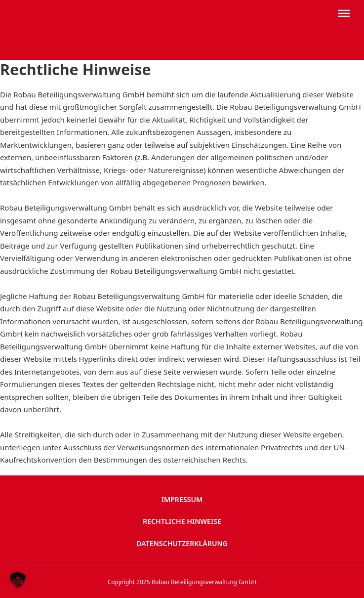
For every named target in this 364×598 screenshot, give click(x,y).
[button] (18, 580)
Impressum (182, 499)
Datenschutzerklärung (182, 543)
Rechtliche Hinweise (182, 521)
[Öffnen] (344, 13)
